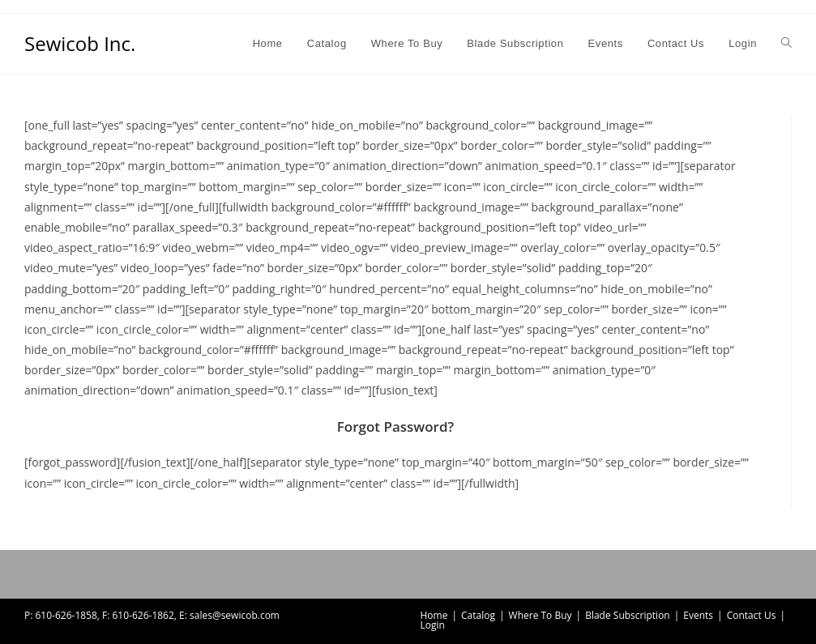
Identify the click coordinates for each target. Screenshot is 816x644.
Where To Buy (540, 615)
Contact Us (752, 615)
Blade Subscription (628, 615)
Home (434, 615)
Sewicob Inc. (80, 43)
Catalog (478, 615)
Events (698, 615)
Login (433, 625)
